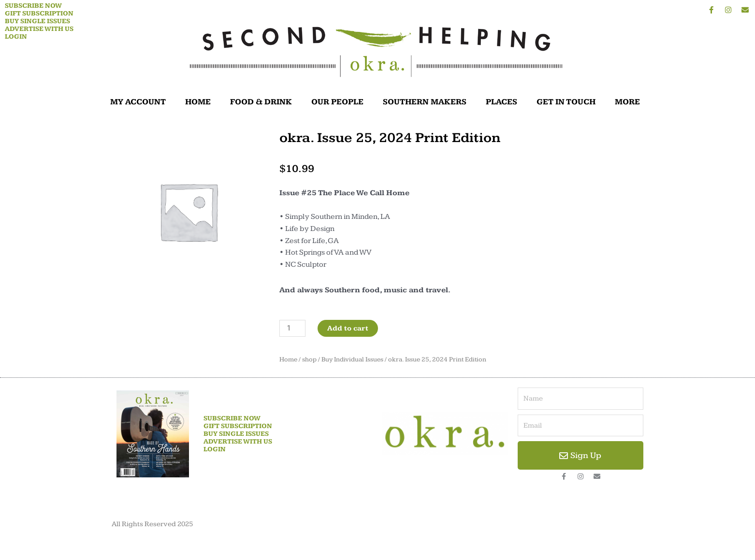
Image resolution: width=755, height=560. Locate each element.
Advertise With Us (39, 29)
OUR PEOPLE (337, 102)
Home (288, 359)
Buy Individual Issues (352, 359)
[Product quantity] (292, 328)
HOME (198, 102)
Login (16, 37)
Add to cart (348, 328)
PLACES (501, 102)
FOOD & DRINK (261, 102)
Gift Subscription (39, 14)
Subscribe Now (33, 6)
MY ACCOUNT (138, 102)
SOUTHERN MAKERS (425, 102)
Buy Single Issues (37, 21)
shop (309, 359)
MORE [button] (630, 102)
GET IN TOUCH (566, 102)
